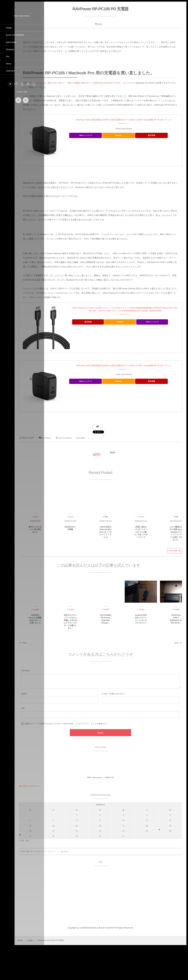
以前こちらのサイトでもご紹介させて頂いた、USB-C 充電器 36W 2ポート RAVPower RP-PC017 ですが (103, 94)
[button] (34, 84)
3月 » (59, 874)
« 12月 (53, 874)
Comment (57, 704)
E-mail (120, 727)
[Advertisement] (116, 928)
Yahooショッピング (113, 150)
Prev (54, 676)
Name (55, 727)
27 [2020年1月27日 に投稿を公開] (60, 870)
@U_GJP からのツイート (61, 820)
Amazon (136, 150)
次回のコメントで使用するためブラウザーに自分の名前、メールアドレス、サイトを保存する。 (98, 757)
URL (55, 742)
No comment (78, 472)
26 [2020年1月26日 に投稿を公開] (172, 865)
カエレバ (142, 138)
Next (178, 676)
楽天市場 (159, 150)
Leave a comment (97, 472)
